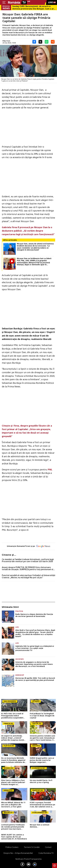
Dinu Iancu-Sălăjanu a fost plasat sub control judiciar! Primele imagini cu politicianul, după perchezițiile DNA (13, 782)
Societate (20, 659)
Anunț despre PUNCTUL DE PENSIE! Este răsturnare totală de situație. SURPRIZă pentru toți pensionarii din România (28, 568)
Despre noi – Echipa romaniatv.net (18, 853)
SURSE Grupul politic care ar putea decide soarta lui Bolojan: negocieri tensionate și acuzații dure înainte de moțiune (42, 760)
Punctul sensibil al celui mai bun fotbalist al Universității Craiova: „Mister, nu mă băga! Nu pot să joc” (28, 576)
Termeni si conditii (32, 847)
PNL (50, 470)
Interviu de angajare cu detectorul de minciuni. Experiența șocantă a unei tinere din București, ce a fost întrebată (34, 664)
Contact (48, 847)
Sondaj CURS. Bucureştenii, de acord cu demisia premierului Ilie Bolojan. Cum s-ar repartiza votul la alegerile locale (33, 7)
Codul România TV (46, 853)
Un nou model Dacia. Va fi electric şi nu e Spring (41, 781)
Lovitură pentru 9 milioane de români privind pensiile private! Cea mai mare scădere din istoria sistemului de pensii (13, 827)
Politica (19, 611)
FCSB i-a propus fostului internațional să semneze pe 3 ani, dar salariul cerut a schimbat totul (42, 805)
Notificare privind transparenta (28, 859)
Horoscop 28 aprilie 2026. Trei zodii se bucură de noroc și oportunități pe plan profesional (35, 679)
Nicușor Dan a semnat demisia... (40, 826)
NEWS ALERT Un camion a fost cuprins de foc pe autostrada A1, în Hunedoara (14, 837)
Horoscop (20, 675)
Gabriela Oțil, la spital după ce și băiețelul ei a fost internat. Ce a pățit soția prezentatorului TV (35, 648)
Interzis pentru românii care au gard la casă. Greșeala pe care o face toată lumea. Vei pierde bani (42, 738)
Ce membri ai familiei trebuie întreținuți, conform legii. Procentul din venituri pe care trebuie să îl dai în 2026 (28, 560)
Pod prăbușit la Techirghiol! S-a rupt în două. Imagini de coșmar (42, 716)
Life (17, 627)
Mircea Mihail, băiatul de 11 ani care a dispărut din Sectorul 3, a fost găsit (13, 805)
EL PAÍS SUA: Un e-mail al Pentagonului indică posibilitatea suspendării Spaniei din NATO (12, 716)
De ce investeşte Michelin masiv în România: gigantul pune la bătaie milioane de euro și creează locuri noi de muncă (14, 760)
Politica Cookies (12, 847)
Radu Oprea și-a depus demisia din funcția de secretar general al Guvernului (34, 615)
